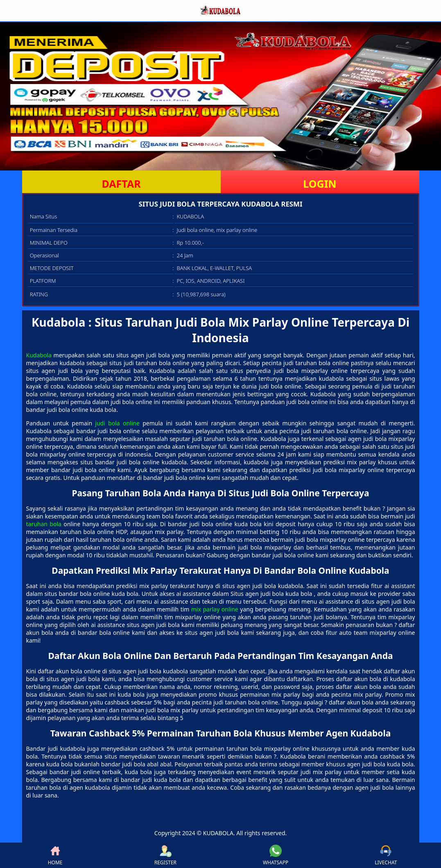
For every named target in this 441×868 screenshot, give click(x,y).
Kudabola (39, 355)
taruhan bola (44, 524)
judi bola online (117, 423)
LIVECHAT (386, 855)
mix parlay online (215, 609)
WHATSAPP (276, 855)
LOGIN (320, 184)
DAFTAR (121, 184)
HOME (55, 855)
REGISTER (165, 855)
